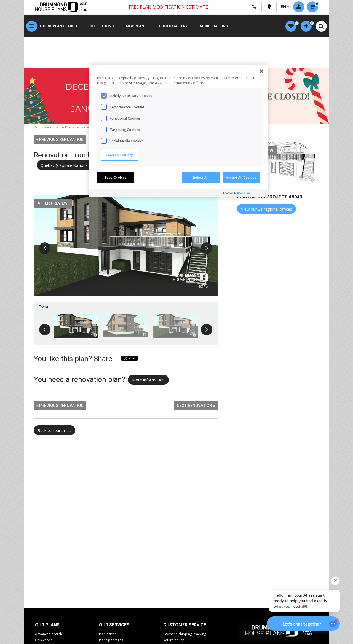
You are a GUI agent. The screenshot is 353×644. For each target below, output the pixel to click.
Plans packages (111, 640)
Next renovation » (196, 406)
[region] (178, 131)
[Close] (261, 71)
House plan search (59, 26)
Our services (114, 625)
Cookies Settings (120, 155)
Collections (102, 26)
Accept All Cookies (241, 177)
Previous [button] (45, 249)
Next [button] (206, 249)
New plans (136, 26)
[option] (126, 248)
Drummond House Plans (54, 127)
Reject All (201, 177)
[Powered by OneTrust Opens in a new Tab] (244, 194)
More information (148, 380)
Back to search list (54, 430)
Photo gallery (173, 26)
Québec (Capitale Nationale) (66, 165)
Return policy (173, 640)
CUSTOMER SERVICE (185, 625)
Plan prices (108, 634)
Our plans (47, 625)
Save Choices (116, 177)
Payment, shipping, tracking (185, 634)
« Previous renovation (60, 139)
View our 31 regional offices (267, 209)
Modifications (214, 26)
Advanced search (49, 634)
